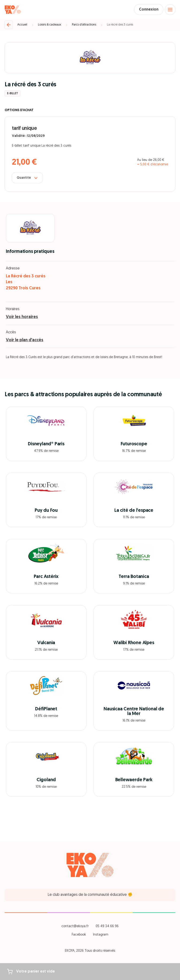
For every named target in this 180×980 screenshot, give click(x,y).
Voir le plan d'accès (25, 340)
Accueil (22, 25)
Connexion (149, 10)
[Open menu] (170, 10)
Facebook (79, 935)
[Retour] (9, 25)
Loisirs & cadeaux (50, 25)
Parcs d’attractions (84, 25)
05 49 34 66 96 (107, 926)
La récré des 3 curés (120, 25)
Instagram (101, 935)
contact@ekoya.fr (75, 926)
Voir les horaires (22, 317)
